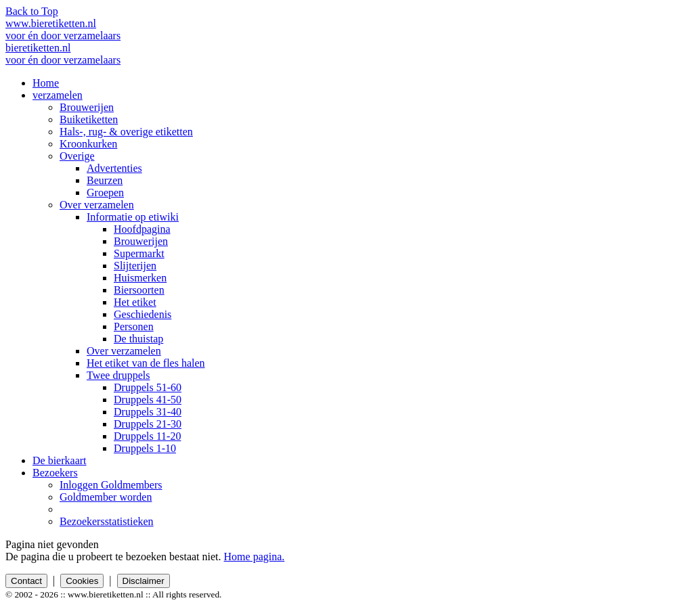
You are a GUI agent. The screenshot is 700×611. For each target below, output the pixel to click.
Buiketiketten (89, 119)
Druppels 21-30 (148, 424)
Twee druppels (118, 375)
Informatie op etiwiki (133, 217)
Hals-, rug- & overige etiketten (126, 132)
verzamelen (58, 95)
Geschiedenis (143, 314)
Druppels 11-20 (147, 436)
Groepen (105, 193)
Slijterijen (135, 266)
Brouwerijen (87, 107)
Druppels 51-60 (148, 387)
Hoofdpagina (142, 229)
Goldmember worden (106, 497)
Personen (134, 326)
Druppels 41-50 (148, 400)
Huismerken (140, 278)
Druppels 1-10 (145, 448)
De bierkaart (60, 460)
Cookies (82, 581)
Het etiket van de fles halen (146, 363)
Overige (77, 156)
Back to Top (32, 11)
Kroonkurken (88, 144)
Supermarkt (139, 253)
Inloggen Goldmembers (111, 485)
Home (46, 83)
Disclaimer (144, 581)
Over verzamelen (97, 205)
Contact (26, 581)
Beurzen (105, 180)
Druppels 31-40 (148, 412)
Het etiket (135, 302)
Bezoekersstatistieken (107, 521)
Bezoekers (55, 473)
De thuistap (138, 339)
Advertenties (114, 168)
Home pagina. (255, 557)
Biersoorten (139, 290)
